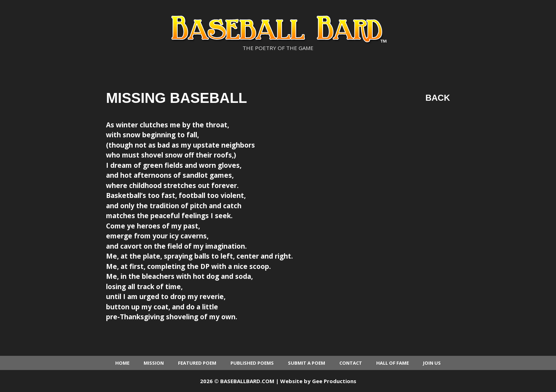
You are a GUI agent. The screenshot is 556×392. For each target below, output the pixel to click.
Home (122, 363)
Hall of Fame (393, 363)
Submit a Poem (307, 363)
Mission (154, 363)
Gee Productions (334, 381)
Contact (351, 363)
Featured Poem (197, 363)
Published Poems (252, 363)
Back (438, 98)
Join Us (432, 363)
